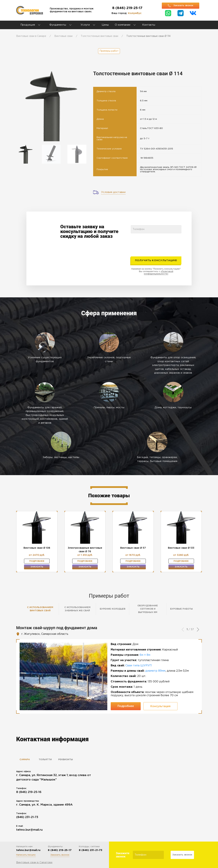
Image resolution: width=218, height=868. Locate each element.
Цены (105, 25)
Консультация (160, 706)
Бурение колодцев (113, 609)
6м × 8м (145, 655)
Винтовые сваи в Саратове (34, 862)
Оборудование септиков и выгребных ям (148, 609)
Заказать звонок (60, 855)
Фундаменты (58, 25)
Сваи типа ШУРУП (139, 666)
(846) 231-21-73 (27, 817)
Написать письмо (26, 855)
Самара (25, 760)
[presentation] (157, 243)
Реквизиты (66, 760)
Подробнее (37, 561)
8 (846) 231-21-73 (91, 850)
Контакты (149, 25)
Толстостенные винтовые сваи (99, 36)
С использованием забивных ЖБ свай (77, 609)
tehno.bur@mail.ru (29, 830)
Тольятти (45, 760)
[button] (198, 629)
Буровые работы (181, 609)
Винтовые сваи (63, 36)
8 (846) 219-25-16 (29, 792)
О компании (123, 25)
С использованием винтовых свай (40, 609)
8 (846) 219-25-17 (127, 8)
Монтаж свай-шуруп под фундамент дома (57, 628)
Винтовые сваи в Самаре (31, 36)
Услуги (88, 25)
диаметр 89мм (155, 671)
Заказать (37, 567)
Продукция (28, 25)
